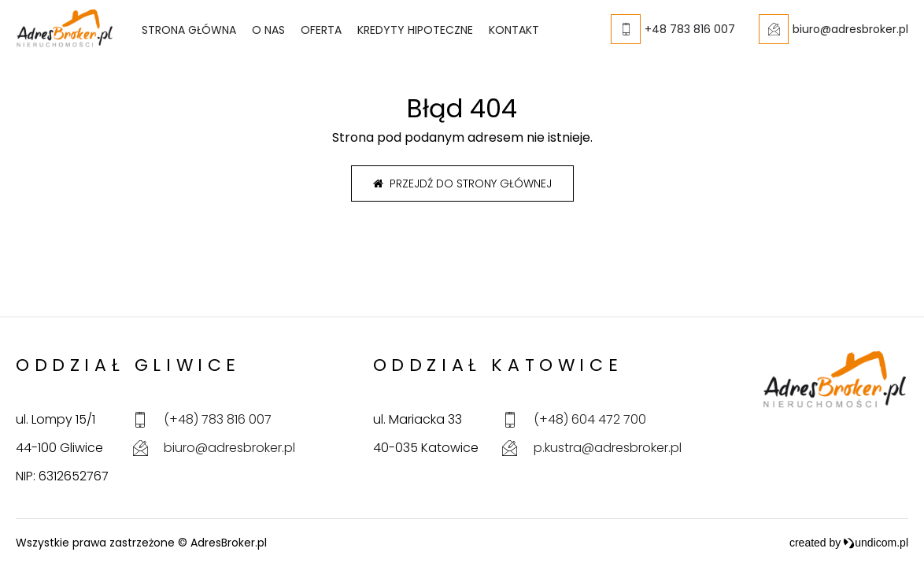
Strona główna (189, 30)
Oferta (321, 30)
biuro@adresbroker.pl (229, 448)
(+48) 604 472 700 (590, 419)
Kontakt (514, 30)
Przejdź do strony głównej (462, 183)
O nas (268, 30)
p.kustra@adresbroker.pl (608, 448)
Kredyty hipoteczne (415, 30)
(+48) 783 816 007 (218, 419)
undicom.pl (876, 543)
